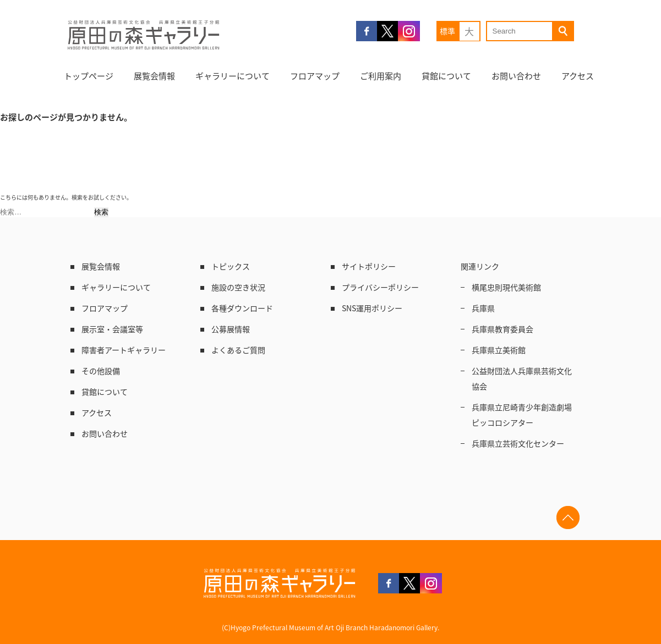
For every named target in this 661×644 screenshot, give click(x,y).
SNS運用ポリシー (372, 308)
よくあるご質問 (238, 350)
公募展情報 (231, 329)
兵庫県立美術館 (499, 350)
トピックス (231, 266)
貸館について (446, 76)
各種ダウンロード (242, 308)
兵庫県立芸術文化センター (518, 443)
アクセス (578, 76)
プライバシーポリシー (380, 287)
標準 (447, 31)
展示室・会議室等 (112, 329)
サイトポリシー (369, 266)
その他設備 (101, 371)
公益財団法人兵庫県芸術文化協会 (522, 378)
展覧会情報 (154, 76)
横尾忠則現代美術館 (506, 287)
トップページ (89, 76)
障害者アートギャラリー (124, 350)
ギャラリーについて (233, 76)
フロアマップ (315, 76)
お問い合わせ (516, 76)
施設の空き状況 (238, 287)
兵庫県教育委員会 (502, 329)
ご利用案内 (381, 76)
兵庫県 (483, 308)
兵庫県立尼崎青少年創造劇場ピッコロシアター (522, 415)
